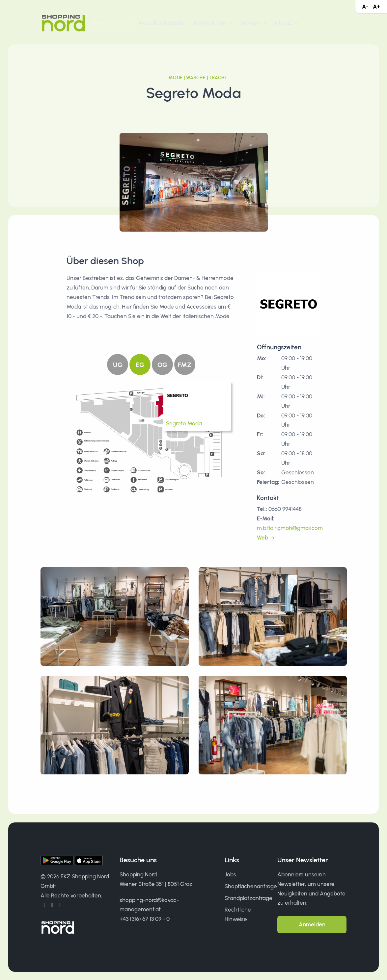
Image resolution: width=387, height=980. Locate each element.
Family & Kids (211, 23)
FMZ (185, 365)
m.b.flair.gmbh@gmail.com (290, 528)
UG (118, 365)
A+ (376, 7)
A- (365, 7)
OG (162, 365)
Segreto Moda (184, 423)
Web (263, 538)
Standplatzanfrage (249, 898)
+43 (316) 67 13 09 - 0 (145, 919)
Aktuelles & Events (162, 23)
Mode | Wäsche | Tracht (198, 78)
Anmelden (312, 924)
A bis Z (283, 23)
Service (251, 23)
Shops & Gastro (110, 23)
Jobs (230, 874)
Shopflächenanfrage (251, 886)
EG (140, 365)
